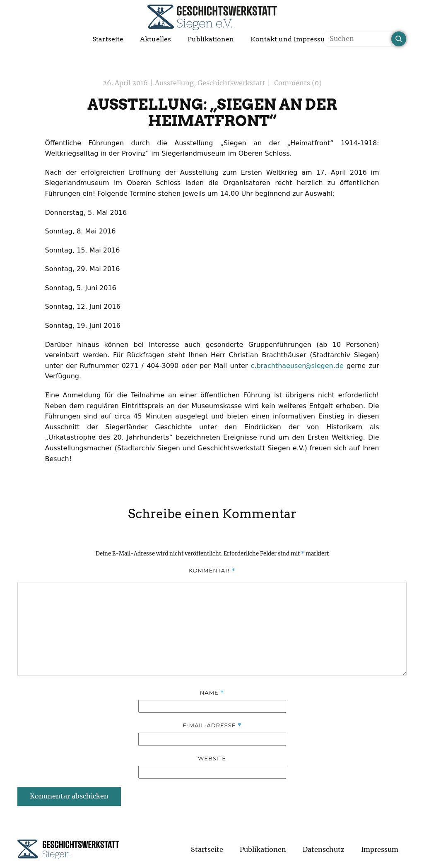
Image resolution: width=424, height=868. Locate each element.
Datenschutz (324, 849)
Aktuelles (155, 39)
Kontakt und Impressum (291, 39)
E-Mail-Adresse (212, 725)
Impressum (380, 849)
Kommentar (212, 571)
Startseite (108, 39)
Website (212, 758)
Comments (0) (297, 83)
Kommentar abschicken (69, 796)
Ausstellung (174, 83)
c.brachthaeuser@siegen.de (297, 366)
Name (212, 693)
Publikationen (211, 39)
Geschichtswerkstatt (231, 83)
